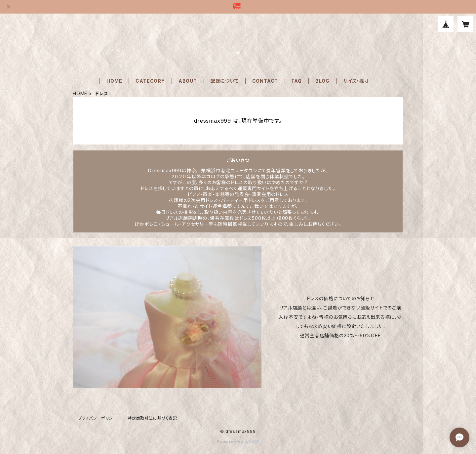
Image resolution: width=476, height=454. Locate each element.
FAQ (297, 81)
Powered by (238, 442)
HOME (114, 81)
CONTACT (265, 81)
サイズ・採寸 (356, 81)
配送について (225, 81)
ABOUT (188, 81)
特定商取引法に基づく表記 (152, 418)
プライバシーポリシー (98, 418)
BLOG (322, 81)
